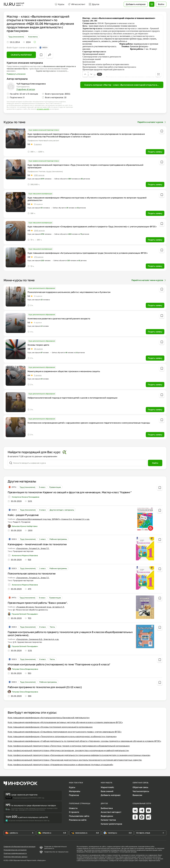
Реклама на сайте (78, 820)
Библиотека (107, 808)
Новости (73, 808)
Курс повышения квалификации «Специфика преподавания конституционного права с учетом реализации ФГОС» (65, 732)
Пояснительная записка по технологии (32, 573)
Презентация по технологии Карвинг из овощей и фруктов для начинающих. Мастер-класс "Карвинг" (70, 492)
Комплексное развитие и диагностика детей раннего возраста (59, 319)
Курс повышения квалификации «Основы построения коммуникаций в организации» (50, 727)
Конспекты (33, 37)
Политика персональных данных (15, 857)
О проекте (74, 812)
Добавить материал (111, 795)
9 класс (42, 598)
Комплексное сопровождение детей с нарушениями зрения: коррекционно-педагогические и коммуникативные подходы (89, 423)
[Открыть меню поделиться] (50, 55)
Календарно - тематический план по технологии (37, 544)
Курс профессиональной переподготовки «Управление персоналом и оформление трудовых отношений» (60, 765)
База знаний (107, 791)
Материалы (75, 791)
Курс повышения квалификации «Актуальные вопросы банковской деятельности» (49, 718)
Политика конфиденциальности (15, 853)
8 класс (43, 627)
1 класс (42, 539)
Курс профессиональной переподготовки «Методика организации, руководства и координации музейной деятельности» (68, 750)
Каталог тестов (108, 820)
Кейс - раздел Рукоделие (23, 515)
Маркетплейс (107, 787)
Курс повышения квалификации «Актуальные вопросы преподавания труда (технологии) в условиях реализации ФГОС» (88, 253)
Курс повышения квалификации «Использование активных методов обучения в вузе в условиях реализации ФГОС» (65, 722)
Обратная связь (140, 787)
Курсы (60, 4)
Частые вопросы (141, 791)
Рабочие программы (58, 539)
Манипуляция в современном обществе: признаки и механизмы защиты (64, 371)
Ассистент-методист (111, 812)
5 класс (42, 487)
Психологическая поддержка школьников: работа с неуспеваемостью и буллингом (69, 292)
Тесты (52, 627)
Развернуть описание (16, 74)
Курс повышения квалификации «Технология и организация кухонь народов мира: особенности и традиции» (62, 736)
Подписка (74, 795)
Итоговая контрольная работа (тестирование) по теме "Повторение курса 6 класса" (59, 664)
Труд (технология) (16, 37)
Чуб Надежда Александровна (31, 84)
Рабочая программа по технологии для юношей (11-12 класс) (45, 687)
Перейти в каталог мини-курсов (149, 280)
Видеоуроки (107, 816)
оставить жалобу (43, 109)
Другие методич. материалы (62, 510)
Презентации (55, 487)
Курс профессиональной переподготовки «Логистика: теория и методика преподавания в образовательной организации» (69, 746)
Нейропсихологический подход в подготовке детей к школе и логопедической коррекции (72, 398)
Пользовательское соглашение (15, 850)
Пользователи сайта (79, 816)
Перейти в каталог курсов (152, 122)
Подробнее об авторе (26, 89)
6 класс (43, 510)
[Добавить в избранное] (41, 55)
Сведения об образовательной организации (19, 847)
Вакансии (137, 795)
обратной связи (154, 860)
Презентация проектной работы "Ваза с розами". (38, 603)
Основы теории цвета (38, 345)
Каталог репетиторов (111, 824)
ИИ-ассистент (77, 4)
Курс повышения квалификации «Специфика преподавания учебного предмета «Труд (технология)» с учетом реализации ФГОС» (92, 227)
